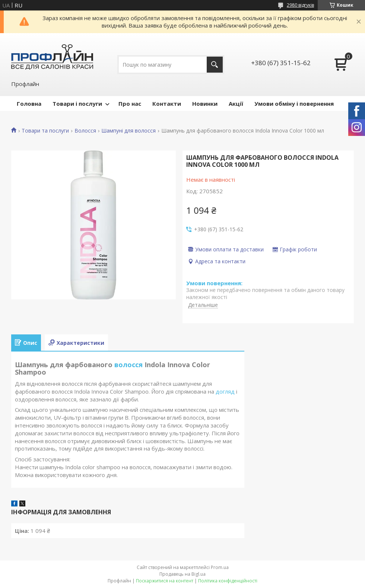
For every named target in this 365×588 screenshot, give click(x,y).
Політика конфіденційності (228, 581)
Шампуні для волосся (128, 131)
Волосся (85, 131)
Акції (236, 104)
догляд (225, 391)
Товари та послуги (45, 131)
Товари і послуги (77, 104)
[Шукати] (215, 65)
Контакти (167, 104)
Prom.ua (220, 567)
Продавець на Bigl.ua (182, 574)
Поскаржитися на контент (165, 581)
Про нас (130, 104)
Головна (29, 104)
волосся (128, 365)
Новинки (205, 104)
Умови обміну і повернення (294, 104)
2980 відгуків (300, 5)
